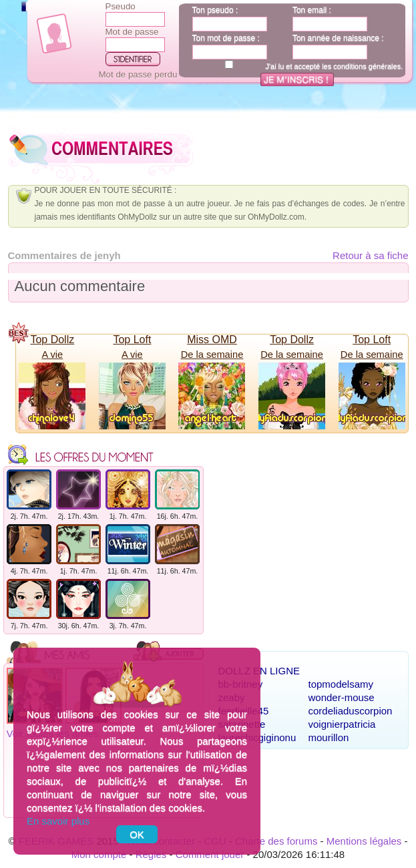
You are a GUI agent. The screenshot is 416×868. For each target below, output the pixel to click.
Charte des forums (276, 841)
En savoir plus (58, 821)
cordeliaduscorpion (351, 711)
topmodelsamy (341, 684)
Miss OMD (212, 340)
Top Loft (132, 340)
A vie (52, 355)
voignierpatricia (342, 724)
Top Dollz (52, 340)
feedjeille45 (244, 711)
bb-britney (241, 684)
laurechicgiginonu (257, 737)
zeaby (232, 697)
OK (137, 834)
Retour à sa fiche (370, 255)
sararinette (242, 724)
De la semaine (212, 355)
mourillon (329, 737)
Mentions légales (364, 841)
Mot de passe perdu (138, 74)
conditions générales (367, 66)
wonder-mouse (342, 697)
